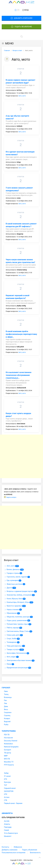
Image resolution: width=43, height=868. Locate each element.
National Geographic (11, 747)
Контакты (5, 847)
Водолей (7, 722)
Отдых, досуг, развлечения (17, 621)
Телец (6, 694)
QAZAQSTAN (9, 791)
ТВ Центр (8, 753)
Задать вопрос (11, 497)
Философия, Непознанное (17, 653)
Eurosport (8, 750)
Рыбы (6, 725)
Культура (7, 782)
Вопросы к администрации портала (20, 591)
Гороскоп (6, 688)
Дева (6, 706)
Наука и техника (13, 610)
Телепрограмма (9, 731)
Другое (10, 588)
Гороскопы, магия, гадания (17, 577)
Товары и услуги (14, 650)
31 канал (7, 776)
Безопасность (35, 853)
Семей (6, 830)
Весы (6, 709)
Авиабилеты (7, 813)
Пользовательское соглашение (14, 853)
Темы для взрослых (15, 646)
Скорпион (8, 712)
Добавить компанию (21, 18)
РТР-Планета (9, 765)
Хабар (6, 773)
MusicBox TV (9, 762)
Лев (5, 703)
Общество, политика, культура (18, 617)
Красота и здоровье (15, 606)
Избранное (18, 847)
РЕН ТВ (7, 735)
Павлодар (8, 827)
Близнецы (8, 697)
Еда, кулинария (13, 581)
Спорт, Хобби (12, 639)
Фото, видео (11, 657)
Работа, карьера (13, 628)
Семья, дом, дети (13, 635)
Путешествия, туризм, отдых (18, 624)
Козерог (7, 718)
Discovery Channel (11, 741)
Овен (6, 691)
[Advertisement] (21, 456)
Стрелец (7, 715)
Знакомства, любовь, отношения (19, 595)
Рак (5, 700)
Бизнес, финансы (14, 570)
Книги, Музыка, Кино (15, 599)
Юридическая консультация (18, 668)
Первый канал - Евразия (13, 803)
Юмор (9, 664)
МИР (6, 756)
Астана (7, 797)
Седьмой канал (10, 788)
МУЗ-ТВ (7, 759)
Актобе (7, 821)
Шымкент (8, 836)
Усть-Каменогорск (11, 833)
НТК (6, 794)
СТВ (6, 800)
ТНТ (6, 785)
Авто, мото (22, 96)
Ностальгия (8, 738)
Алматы (7, 824)
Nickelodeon (8, 744)
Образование (12, 613)
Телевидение (12, 642)
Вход (25, 10)
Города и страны (13, 573)
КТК (6, 779)
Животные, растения (15, 584)
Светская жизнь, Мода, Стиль (18, 631)
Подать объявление (22, 27)
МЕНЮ (8, 43)
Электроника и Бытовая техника (19, 661)
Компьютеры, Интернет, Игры (19, 602)
